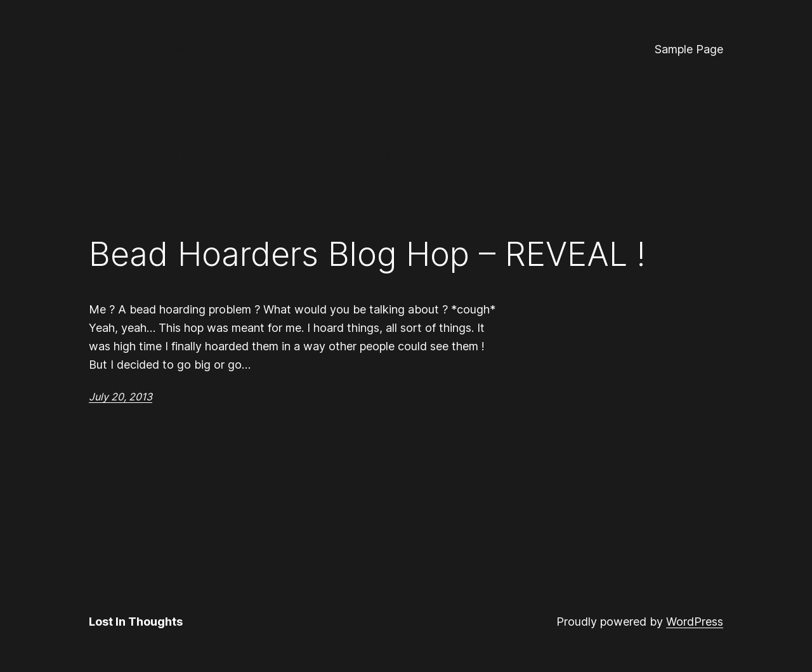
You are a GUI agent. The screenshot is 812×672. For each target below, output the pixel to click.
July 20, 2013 (121, 397)
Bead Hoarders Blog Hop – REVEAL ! (367, 254)
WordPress (695, 622)
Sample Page (689, 49)
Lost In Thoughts (136, 49)
